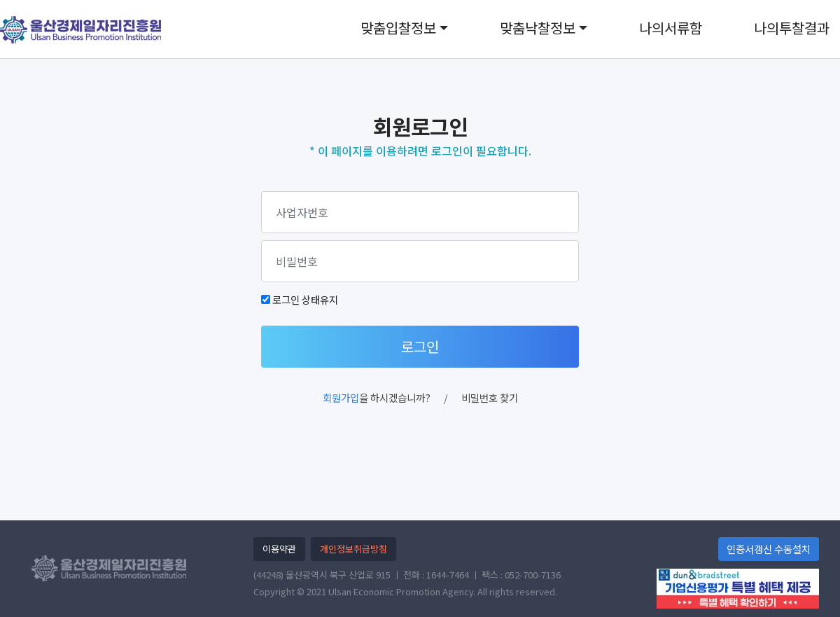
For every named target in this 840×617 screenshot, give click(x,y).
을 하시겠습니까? (377, 397)
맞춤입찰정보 (398, 28)
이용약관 (279, 549)
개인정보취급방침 (353, 549)
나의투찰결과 (792, 28)
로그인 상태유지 (305, 299)
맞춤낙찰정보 (538, 28)
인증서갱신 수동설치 (769, 549)
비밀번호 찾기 (490, 397)
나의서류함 (671, 28)
